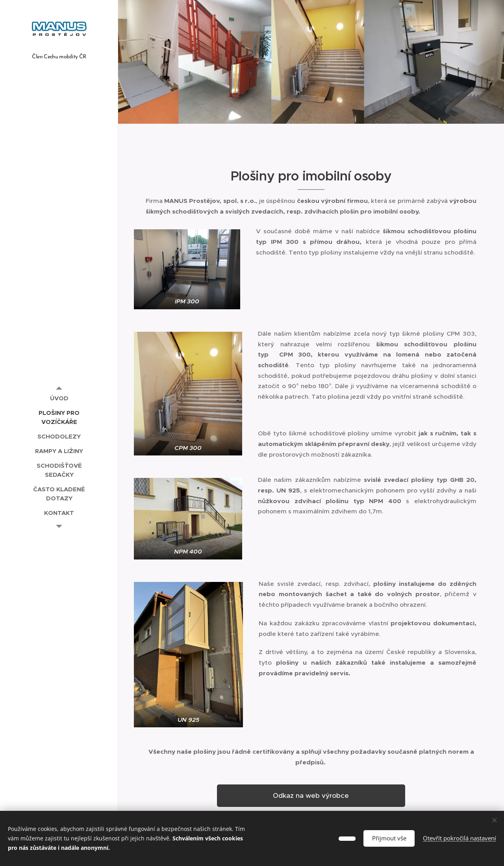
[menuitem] (59, 398)
